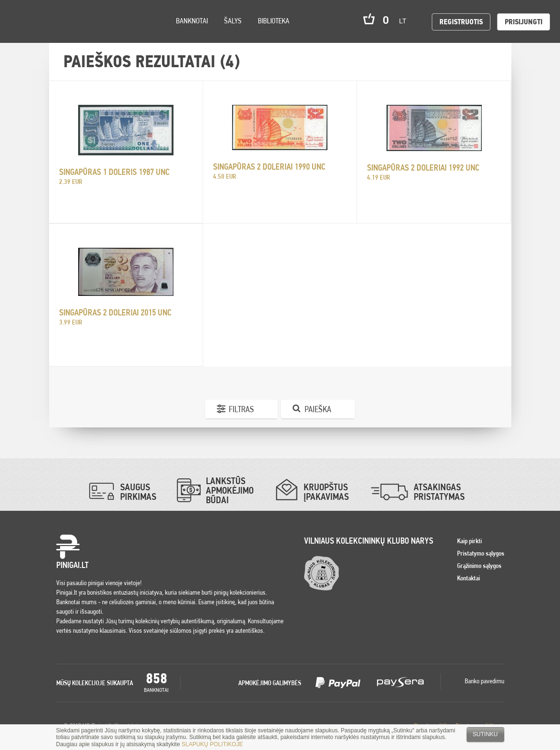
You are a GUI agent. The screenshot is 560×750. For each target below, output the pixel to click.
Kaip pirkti (469, 541)
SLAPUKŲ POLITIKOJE (212, 744)
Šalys (233, 21)
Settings (61, 34)
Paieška (318, 409)
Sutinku (485, 734)
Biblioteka (274, 21)
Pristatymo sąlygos (481, 553)
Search (87, 34)
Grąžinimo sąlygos (479, 566)
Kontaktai (468, 578)
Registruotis (461, 22)
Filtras (241, 409)
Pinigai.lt (21, 21)
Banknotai (192, 21)
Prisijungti (524, 22)
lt (406, 21)
